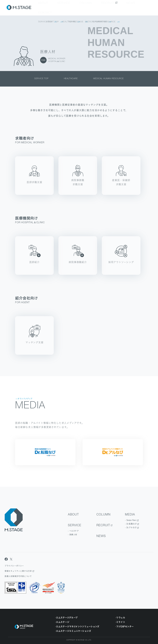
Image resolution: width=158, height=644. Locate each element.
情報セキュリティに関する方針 (18, 571)
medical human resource (109, 79)
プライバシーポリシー (14, 566)
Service (89, 8)
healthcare (71, 79)
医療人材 (73, 535)
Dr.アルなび (132, 528)
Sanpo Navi (131, 520)
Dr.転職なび (132, 524)
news (133, 8)
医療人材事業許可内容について (18, 576)
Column (103, 8)
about (76, 8)
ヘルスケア (74, 531)
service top (41, 79)
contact (146, 8)
